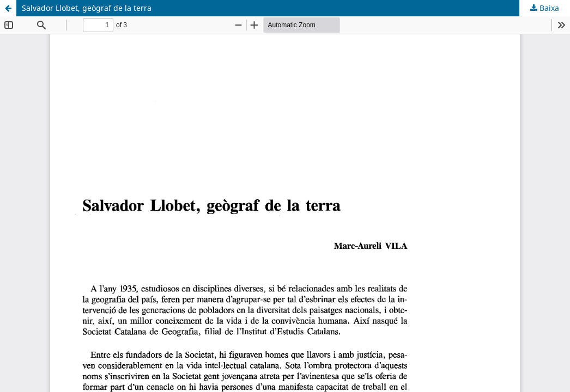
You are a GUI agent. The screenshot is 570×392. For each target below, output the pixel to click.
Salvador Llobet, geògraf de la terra (87, 8)
